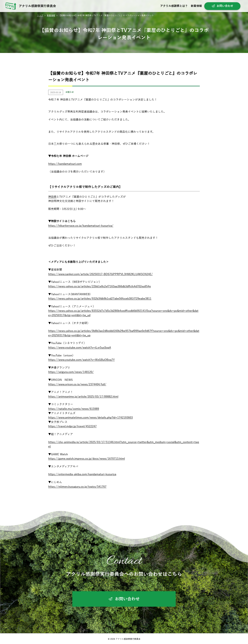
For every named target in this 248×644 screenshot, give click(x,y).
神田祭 (52, 197)
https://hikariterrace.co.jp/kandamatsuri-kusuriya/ (81, 226)
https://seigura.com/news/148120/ (71, 372)
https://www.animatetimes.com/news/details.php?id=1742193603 (91, 418)
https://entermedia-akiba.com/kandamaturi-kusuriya (82, 474)
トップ (40, 15)
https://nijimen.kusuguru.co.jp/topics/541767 (77, 487)
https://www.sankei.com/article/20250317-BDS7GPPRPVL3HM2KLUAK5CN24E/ (100, 274)
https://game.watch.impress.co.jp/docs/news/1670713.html (87, 459)
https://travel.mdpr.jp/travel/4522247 (72, 426)
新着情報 (196, 6)
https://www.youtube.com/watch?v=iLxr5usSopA (80, 348)
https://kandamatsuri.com (65, 164)
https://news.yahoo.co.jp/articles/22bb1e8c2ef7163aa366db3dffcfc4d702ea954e (100, 286)
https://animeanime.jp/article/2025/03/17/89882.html (83, 397)
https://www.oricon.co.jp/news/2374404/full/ (77, 384)
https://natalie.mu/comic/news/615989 (74, 409)
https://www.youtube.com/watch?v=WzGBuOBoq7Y (81, 360)
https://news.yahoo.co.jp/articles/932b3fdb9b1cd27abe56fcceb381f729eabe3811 (100, 299)
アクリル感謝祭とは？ (174, 6)
